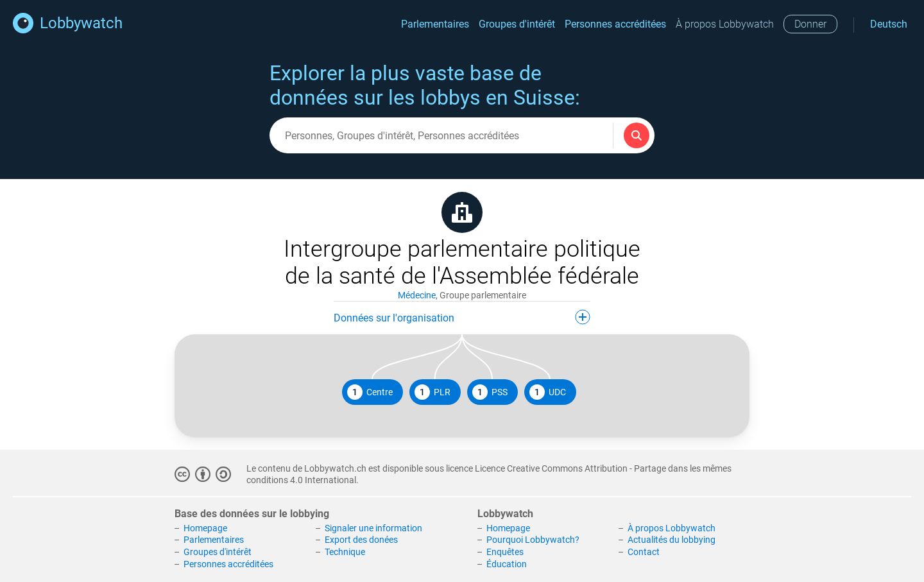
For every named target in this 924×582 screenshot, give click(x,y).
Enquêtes (505, 552)
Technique (345, 552)
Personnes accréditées (615, 24)
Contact (644, 552)
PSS (490, 392)
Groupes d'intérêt (517, 24)
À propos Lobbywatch (725, 24)
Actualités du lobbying (672, 540)
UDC (548, 392)
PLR (432, 392)
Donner (810, 24)
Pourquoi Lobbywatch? (533, 540)
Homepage (205, 528)
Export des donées (361, 540)
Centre (370, 392)
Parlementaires (435, 24)
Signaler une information (373, 528)
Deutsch (889, 24)
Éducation (507, 564)
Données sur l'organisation (462, 317)
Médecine (417, 295)
